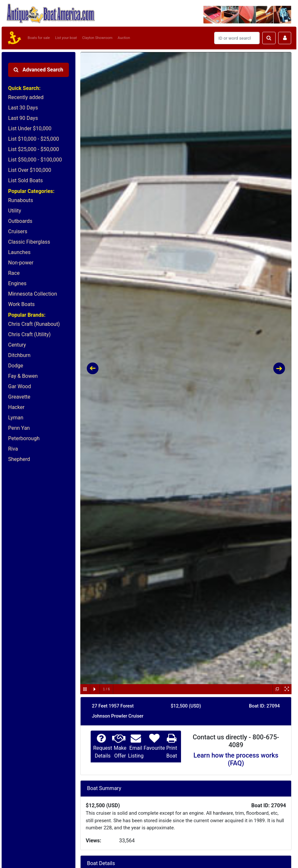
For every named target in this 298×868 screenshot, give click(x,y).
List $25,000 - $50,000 (34, 149)
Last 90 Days (23, 118)
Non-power (21, 263)
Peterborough (24, 438)
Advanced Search (38, 70)
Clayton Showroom (97, 38)
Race (14, 273)
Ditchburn (19, 355)
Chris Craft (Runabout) (34, 324)
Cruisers (18, 231)
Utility (15, 211)
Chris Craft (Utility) (29, 334)
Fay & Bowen (23, 376)
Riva (13, 449)
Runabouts (21, 200)
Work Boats (21, 304)
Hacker (16, 407)
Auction (124, 38)
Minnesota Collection (33, 294)
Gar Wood (19, 386)
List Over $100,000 (30, 170)
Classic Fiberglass (29, 242)
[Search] (237, 38)
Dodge (16, 366)
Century (17, 345)
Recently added (26, 97)
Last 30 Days (23, 108)
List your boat (66, 38)
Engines (17, 283)
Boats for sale (39, 38)
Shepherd (19, 459)
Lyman (16, 418)
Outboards (20, 221)
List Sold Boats (26, 180)
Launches (19, 252)
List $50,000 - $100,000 (35, 160)
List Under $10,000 (30, 128)
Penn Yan (19, 428)
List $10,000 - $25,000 (34, 139)
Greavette (19, 397)
